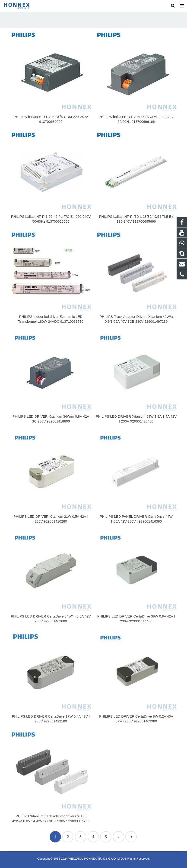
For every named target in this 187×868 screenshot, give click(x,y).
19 (131, 837)
